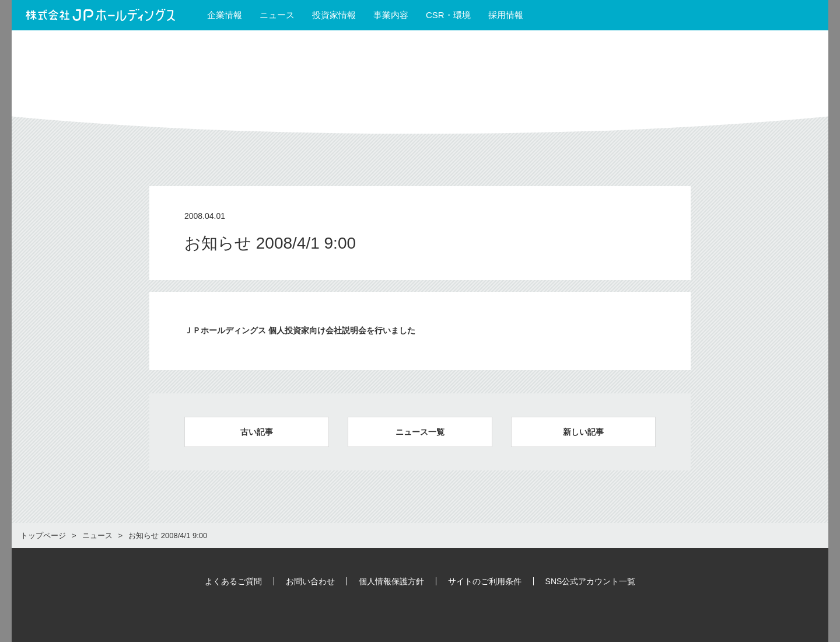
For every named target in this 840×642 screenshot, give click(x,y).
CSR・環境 (448, 15)
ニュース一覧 (420, 432)
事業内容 (391, 15)
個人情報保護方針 (391, 581)
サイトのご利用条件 (485, 581)
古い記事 (257, 432)
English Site (785, 15)
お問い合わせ (310, 581)
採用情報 (511, 15)
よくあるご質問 (233, 581)
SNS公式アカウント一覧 (591, 581)
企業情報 (225, 15)
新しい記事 (583, 432)
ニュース (277, 15)
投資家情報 (334, 15)
